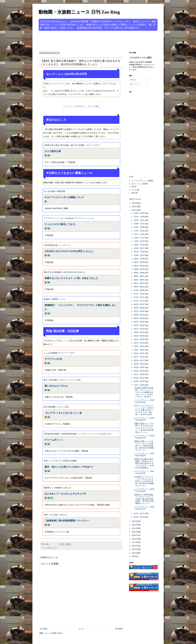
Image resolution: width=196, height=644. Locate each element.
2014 (134, 553)
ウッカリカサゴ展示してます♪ (60, 224)
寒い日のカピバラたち (56, 386)
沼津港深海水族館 (51, 434)
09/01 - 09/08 (139, 273)
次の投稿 (44, 629)
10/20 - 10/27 (139, 248)
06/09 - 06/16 (139, 315)
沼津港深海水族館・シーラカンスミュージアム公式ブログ (86, 434)
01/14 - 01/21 (139, 513)
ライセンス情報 (93, 106)
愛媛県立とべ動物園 (52, 488)
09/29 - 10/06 (139, 259)
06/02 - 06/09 (139, 318)
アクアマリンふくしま (53, 218)
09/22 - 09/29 (139, 262)
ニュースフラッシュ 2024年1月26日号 (144, 419)
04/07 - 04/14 (139, 346)
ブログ (72, 353)
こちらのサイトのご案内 (140, 58)
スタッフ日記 (63, 407)
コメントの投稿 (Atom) (53, 633)
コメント (135, 84)
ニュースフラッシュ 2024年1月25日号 (144, 437)
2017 (134, 542)
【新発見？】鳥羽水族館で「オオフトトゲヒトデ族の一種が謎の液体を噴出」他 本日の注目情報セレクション (144, 499)
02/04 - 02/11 (139, 378)
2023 (134, 521)
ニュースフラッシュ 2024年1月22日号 (144, 490)
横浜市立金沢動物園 (52, 272)
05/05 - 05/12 (139, 332)
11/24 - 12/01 (139, 231)
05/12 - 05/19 (139, 329)
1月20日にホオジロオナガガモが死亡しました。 (70, 251)
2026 (134, 203)
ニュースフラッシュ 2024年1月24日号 (144, 455)
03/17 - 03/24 (139, 357)
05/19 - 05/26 (139, 325)
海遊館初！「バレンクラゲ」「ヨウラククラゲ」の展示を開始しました (81, 307)
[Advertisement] (88, 41)
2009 (134, 556)
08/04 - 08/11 (139, 287)
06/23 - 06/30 (139, 308)
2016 (134, 546)
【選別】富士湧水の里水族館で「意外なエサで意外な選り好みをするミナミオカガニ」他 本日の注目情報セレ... (144, 463)
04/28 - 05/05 (139, 336)
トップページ (65, 245)
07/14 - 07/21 (139, 297)
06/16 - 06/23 (139, 311)
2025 (134, 207)
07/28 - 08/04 (139, 290)
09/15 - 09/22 (139, 266)
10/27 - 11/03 (139, 245)
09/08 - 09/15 (139, 269)
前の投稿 (119, 629)
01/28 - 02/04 (139, 381)
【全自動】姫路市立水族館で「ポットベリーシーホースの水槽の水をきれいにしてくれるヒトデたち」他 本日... (143, 392)
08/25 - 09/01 (139, 276)
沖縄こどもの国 (50, 515)
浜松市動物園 (49, 407)
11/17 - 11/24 (139, 234)
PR (132, 187)
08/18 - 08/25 (139, 280)
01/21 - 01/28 (139, 385)
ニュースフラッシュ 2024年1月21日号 (144, 508)
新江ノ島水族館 (50, 380)
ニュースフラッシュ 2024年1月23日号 (144, 472)
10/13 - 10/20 (139, 252)
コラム (134, 190)
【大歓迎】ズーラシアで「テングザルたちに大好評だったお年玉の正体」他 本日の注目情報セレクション (144, 481)
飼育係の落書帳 (70, 461)
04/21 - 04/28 (139, 339)
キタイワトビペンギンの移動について (64, 197)
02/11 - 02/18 (139, 374)
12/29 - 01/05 (139, 213)
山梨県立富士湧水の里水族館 (56, 145)
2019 (134, 535)
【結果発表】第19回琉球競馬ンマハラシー (67, 521)
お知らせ (67, 488)
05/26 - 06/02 (139, 322)
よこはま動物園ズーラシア (55, 353)
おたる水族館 (49, 191)
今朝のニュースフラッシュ (55, 84)
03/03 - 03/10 (139, 364)
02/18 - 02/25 (139, 371)
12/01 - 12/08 (139, 227)
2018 (134, 539)
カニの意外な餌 (53, 151)
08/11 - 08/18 (139, 283)
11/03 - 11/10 (139, 241)
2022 (134, 525)
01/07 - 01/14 (139, 517)
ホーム (81, 629)
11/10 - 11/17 (139, 238)
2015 (134, 549)
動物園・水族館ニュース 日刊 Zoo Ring (79, 12)
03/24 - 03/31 (139, 353)
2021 (134, 528)
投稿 (133, 80)
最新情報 (61, 191)
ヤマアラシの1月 (53, 359)
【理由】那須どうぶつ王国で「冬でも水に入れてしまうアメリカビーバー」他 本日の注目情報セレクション (144, 428)
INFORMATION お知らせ (74, 272)
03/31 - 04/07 (139, 350)
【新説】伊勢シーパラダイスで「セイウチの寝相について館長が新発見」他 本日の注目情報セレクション (144, 446)
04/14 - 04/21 (139, 343)
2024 (134, 210)
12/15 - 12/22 (139, 220)
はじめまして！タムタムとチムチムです (66, 494)
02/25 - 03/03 (139, 367)
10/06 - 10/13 (139, 255)
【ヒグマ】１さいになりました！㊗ (63, 413)
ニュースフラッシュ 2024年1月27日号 (144, 401)
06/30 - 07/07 (139, 304)
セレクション (52, 548)
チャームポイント (54, 440)
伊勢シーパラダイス (52, 461)
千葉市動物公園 (50, 245)
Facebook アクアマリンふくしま (79, 218)
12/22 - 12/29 (139, 217)
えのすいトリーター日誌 (70, 380)
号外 (133, 193)
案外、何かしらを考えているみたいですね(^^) (69, 467)
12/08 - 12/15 (139, 224)
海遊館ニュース (58, 299)
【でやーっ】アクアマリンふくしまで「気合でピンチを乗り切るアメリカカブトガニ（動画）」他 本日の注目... (143, 410)
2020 (134, 532)
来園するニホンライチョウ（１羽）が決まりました (71, 278)
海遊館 (47, 299)
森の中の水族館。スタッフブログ (85, 145)
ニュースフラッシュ (139, 181)
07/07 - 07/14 (139, 301)
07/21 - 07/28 (139, 294)
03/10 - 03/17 (139, 360)
